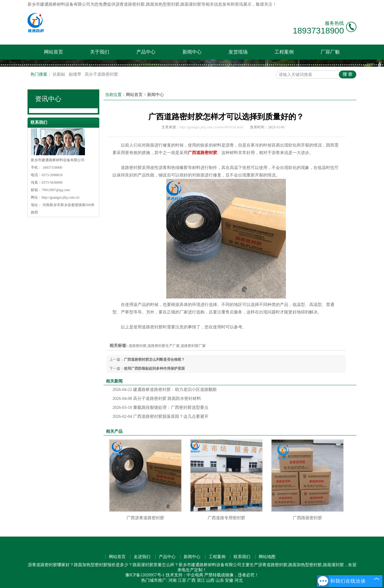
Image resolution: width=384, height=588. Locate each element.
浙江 (201, 580)
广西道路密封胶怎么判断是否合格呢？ (154, 359)
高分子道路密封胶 (101, 74)
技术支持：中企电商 (185, 575)
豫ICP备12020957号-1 (145, 575)
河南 (173, 580)
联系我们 (242, 557)
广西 (191, 580)
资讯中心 (48, 99)
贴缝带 (76, 74)
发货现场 (238, 52)
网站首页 (54, 52)
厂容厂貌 (330, 52)
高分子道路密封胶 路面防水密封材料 (157, 399)
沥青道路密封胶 (130, 4)
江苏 (182, 580)
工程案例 (284, 52)
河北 (239, 580)
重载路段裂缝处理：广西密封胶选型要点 (160, 408)
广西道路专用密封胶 (226, 518)
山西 (210, 580)
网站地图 (267, 557)
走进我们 (142, 557)
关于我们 (100, 52)
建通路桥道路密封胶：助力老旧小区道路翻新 (165, 390)
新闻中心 (192, 52)
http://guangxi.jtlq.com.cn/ (61, 197)
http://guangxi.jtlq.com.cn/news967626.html (211, 127)
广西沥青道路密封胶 (145, 518)
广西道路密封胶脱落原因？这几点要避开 (160, 416)
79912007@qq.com (56, 190)
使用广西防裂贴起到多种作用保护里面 (154, 368)
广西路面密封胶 (307, 518)
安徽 (229, 580)
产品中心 (146, 52)
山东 (220, 580)
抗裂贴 (60, 74)
